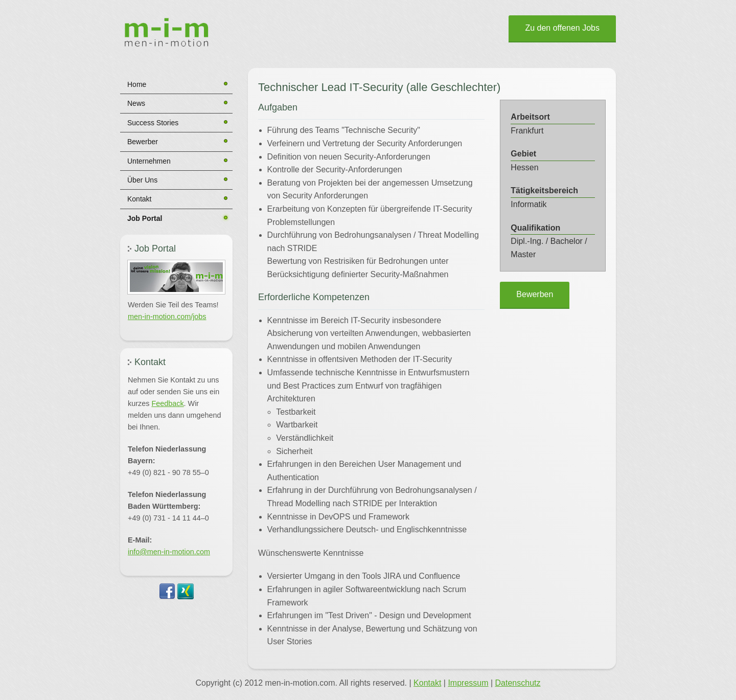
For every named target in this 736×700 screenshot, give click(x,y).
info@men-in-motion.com (169, 552)
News (136, 103)
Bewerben (535, 294)
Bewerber (143, 142)
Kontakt (139, 199)
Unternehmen (149, 161)
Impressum (468, 683)
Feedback (167, 403)
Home (137, 84)
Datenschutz (518, 683)
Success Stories (153, 123)
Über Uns (142, 180)
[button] (176, 277)
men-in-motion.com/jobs (167, 317)
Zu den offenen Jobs (562, 28)
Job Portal (145, 218)
